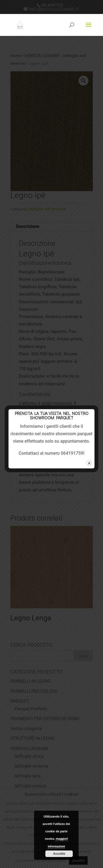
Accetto (59, 854)
